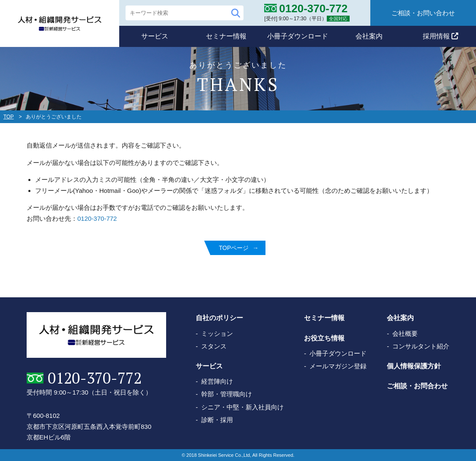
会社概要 (405, 333)
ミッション (217, 333)
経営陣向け (217, 381)
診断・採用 (217, 420)
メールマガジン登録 (338, 366)
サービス (155, 36)
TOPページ (234, 248)
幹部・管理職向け (227, 394)
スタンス (214, 346)
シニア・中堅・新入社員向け (242, 407)
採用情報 (440, 36)
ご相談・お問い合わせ (423, 13)
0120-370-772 (97, 218)
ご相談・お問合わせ (417, 386)
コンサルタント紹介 (421, 346)
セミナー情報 (226, 36)
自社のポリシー (219, 318)
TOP (8, 117)
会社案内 (369, 36)
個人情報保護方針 (414, 366)
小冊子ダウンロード (298, 36)
